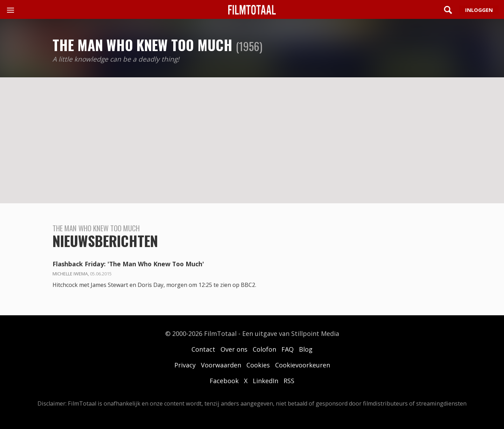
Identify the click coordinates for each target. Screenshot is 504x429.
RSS (289, 381)
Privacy (185, 365)
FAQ (288, 349)
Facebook (224, 381)
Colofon (264, 349)
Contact (203, 349)
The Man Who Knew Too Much (142, 45)
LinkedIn (265, 381)
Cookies (258, 365)
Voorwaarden (221, 365)
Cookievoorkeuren (303, 365)
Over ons (234, 349)
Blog (306, 349)
